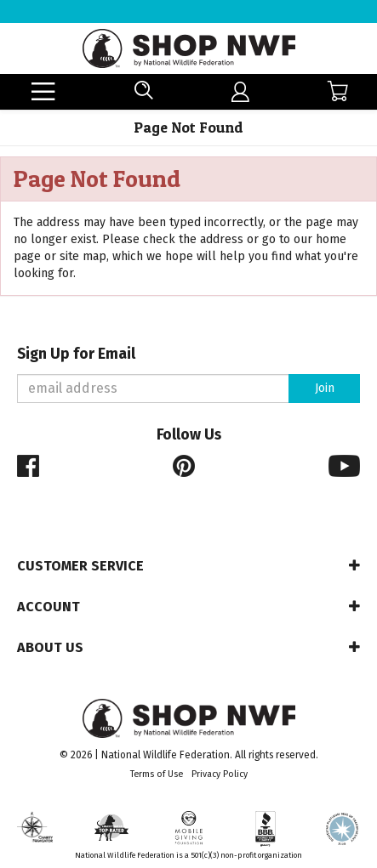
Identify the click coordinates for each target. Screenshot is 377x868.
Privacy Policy (220, 774)
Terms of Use (157, 774)
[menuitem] (240, 92)
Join (325, 388)
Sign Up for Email (76, 354)
